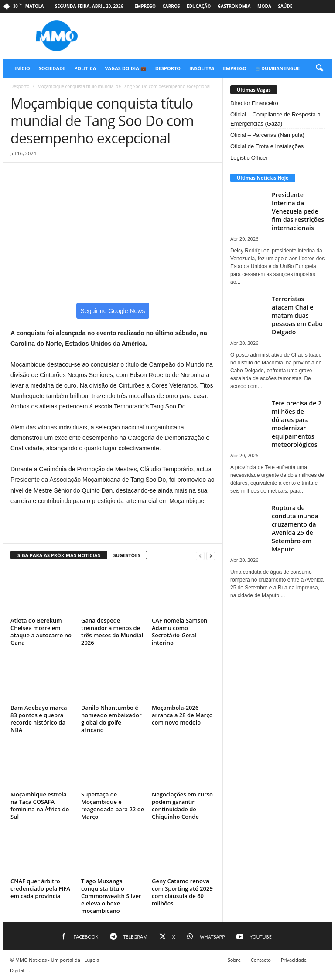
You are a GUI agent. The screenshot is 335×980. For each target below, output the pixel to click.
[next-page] (211, 556)
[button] (319, 68)
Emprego (145, 6)
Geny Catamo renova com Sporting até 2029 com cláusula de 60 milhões (182, 892)
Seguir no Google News (113, 311)
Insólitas (202, 68)
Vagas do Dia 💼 (125, 68)
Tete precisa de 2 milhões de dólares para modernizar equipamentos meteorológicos (297, 424)
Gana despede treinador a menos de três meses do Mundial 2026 (112, 631)
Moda (264, 6)
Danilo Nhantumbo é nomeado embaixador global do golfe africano (111, 719)
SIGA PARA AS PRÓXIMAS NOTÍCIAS (59, 555)
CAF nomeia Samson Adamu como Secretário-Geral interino (179, 631)
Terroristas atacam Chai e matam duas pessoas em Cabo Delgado (297, 315)
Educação (199, 6)
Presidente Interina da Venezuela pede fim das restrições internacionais (298, 211)
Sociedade (52, 68)
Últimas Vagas (254, 90)
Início (22, 68)
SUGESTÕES (127, 555)
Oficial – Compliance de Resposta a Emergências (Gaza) (275, 119)
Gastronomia (234, 6)
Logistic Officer (249, 158)
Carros (171, 6)
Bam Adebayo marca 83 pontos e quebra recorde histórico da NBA (39, 719)
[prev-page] (200, 556)
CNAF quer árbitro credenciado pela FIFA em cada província (40, 888)
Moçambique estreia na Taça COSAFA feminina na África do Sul (40, 805)
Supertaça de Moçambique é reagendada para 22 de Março (113, 805)
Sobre (234, 960)
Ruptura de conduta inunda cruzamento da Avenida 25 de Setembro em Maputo (295, 528)
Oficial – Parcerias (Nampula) (267, 135)
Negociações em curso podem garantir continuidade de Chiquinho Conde (182, 805)
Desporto (168, 68)
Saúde (285, 6)
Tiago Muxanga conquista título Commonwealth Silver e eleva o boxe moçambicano (111, 896)
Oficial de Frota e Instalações (267, 146)
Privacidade (294, 960)
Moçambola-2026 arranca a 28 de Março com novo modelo (182, 715)
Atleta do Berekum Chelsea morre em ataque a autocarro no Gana (41, 631)
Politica (85, 68)
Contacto (261, 960)
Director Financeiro (254, 103)
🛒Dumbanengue (277, 68)
